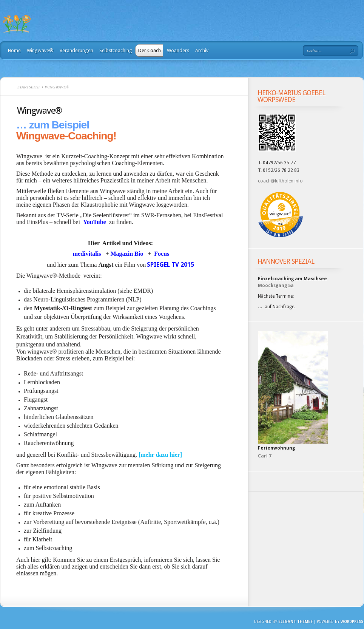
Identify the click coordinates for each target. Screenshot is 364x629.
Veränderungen (76, 50)
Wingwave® (40, 50)
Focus (162, 254)
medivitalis (88, 254)
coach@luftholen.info (280, 181)
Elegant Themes (295, 622)
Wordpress (352, 622)
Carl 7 (265, 456)
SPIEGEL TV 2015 (170, 265)
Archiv (202, 50)
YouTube (95, 222)
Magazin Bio (128, 254)
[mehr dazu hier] (160, 455)
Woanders (178, 50)
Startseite (29, 87)
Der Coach (150, 50)
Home (14, 50)
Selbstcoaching (116, 50)
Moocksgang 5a (276, 286)
